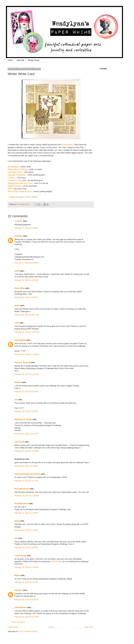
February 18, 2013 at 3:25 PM (26, 411)
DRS (10, 189)
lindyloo (18, 382)
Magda (17, 575)
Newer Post (13, 627)
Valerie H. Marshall (22, 362)
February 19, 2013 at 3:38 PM (26, 548)
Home (10, 60)
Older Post (89, 627)
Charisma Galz (56, 562)
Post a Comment (18, 622)
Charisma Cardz (15, 180)
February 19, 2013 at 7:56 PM (26, 567)
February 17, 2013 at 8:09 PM (26, 263)
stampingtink (20, 340)
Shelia (17, 521)
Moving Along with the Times (20, 183)
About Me (20, 60)
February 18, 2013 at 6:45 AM (26, 297)
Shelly (17, 306)
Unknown (18, 590)
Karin (17, 323)
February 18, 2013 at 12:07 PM (27, 374)
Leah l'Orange (20, 556)
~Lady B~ (18, 221)
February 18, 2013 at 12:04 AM (27, 280)
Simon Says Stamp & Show (20, 191)
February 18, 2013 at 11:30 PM (27, 451)
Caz (16, 400)
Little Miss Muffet (15, 172)
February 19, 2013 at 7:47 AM (26, 481)
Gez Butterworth (21, 504)
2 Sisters (12, 178)
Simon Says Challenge (18, 169)
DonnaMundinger (22, 489)
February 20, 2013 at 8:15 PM (26, 600)
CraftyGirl (19, 236)
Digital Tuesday (14, 186)
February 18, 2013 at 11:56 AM (27, 354)
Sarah (17, 271)
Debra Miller (20, 288)
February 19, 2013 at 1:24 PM (26, 530)
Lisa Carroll (19, 442)
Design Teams (34, 60)
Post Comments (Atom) (28, 631)
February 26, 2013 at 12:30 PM (27, 617)
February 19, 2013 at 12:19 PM (27, 496)
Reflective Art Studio (23, 419)
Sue (16, 538)
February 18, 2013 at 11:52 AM (27, 332)
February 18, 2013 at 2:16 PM (26, 392)
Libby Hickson (21, 607)
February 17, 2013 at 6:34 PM (26, 228)
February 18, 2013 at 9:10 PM (26, 434)
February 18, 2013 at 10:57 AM (27, 315)
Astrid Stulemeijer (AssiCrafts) (27, 474)
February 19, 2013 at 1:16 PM (26, 513)
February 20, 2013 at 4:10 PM (26, 582)
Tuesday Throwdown (17, 175)
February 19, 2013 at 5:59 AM (26, 466)
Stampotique (67, 145)
